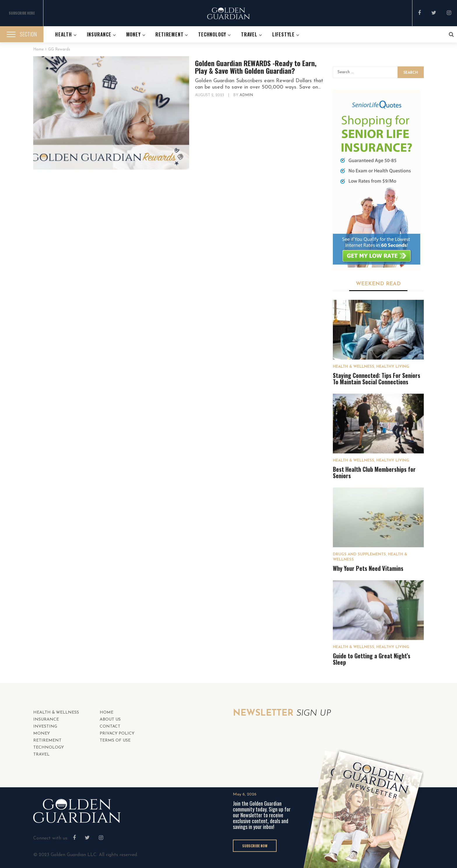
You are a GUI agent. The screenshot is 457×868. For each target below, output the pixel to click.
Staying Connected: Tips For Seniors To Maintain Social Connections (377, 378)
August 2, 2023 (210, 95)
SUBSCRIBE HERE (22, 13)
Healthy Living (393, 367)
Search (411, 73)
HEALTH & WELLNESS (354, 367)
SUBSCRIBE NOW (255, 845)
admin (246, 95)
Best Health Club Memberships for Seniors (374, 472)
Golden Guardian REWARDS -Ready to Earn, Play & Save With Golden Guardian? (256, 67)
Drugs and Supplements (359, 554)
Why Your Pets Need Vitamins (368, 568)
